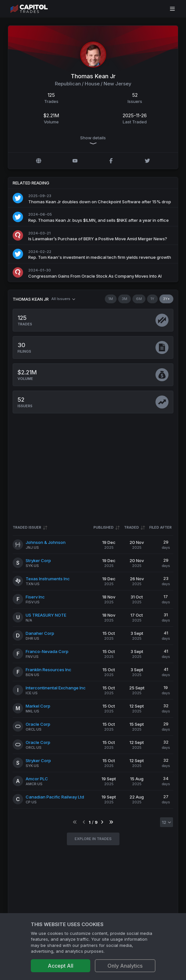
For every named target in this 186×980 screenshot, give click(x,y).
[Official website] (39, 161)
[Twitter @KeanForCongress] (147, 161)
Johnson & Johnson (46, 542)
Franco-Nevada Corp (47, 651)
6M (139, 299)
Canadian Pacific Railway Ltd (55, 797)
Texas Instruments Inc (48, 579)
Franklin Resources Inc (49, 670)
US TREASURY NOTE (46, 615)
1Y (152, 299)
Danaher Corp (40, 633)
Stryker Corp (38, 560)
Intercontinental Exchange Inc (56, 688)
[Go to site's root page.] (36, 9)
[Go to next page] (102, 822)
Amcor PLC (37, 779)
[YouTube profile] (75, 161)
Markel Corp (38, 706)
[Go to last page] (111, 822)
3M (124, 299)
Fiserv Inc (35, 597)
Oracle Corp (38, 724)
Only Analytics (125, 966)
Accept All (61, 966)
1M (111, 299)
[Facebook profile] (111, 161)
